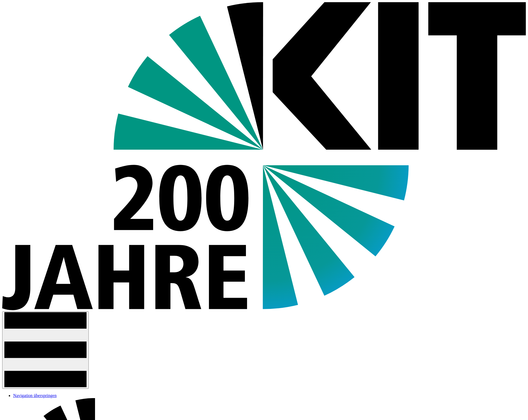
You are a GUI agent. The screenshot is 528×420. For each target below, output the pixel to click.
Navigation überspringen (35, 396)
